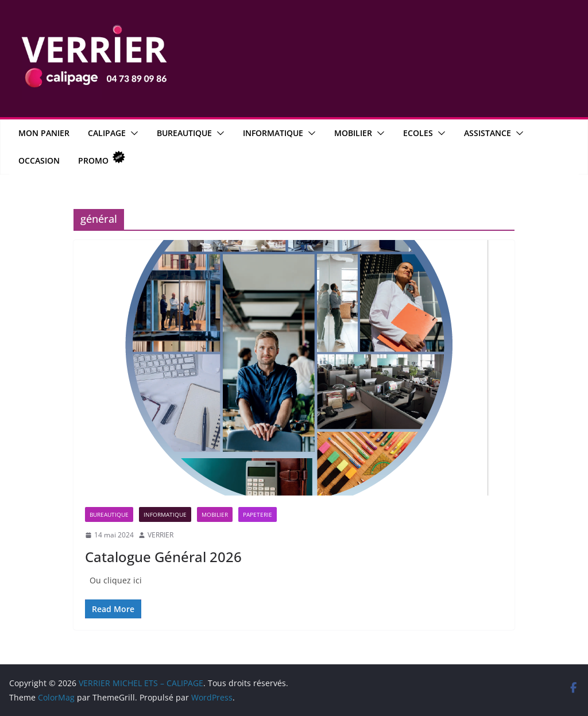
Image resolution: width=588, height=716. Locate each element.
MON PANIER (44, 133)
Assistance (488, 133)
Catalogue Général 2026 (163, 557)
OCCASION (39, 160)
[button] (132, 133)
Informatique (273, 133)
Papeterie (258, 514)
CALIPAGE (107, 133)
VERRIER (160, 535)
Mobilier (353, 133)
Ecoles (418, 133)
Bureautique (184, 133)
